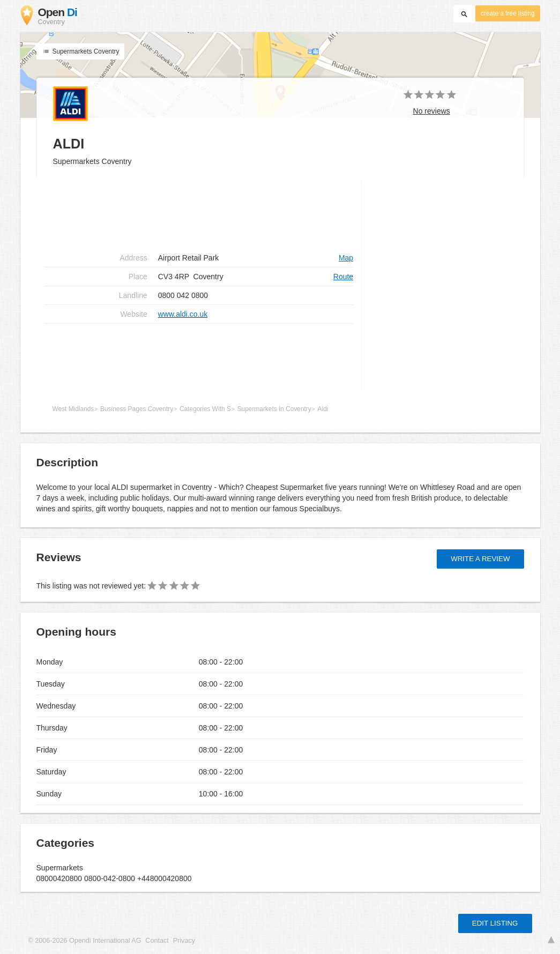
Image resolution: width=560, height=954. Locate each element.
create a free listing (507, 13)
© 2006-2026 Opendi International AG (85, 941)
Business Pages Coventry (137, 409)
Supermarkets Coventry (81, 51)
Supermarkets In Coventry (274, 409)
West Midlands (73, 409)
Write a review (480, 559)
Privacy (184, 941)
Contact (157, 941)
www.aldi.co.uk (183, 314)
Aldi (323, 409)
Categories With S (205, 409)
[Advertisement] (199, 358)
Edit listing (495, 923)
